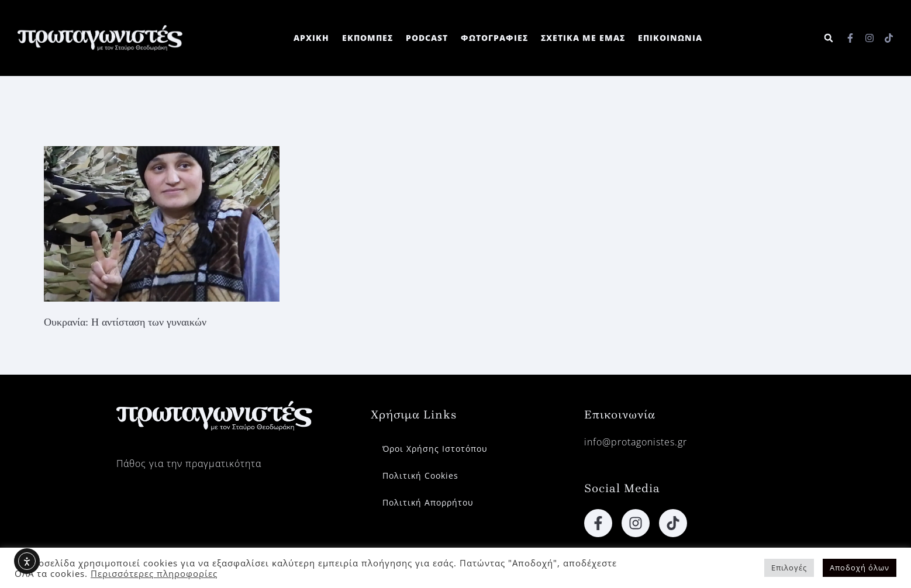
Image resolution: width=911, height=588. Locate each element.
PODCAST (427, 38)
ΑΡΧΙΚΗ (311, 38)
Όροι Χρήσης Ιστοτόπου (435, 449)
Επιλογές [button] (789, 568)
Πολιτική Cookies (420, 475)
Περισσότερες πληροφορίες (154, 573)
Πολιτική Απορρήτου (428, 502)
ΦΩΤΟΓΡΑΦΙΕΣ (494, 38)
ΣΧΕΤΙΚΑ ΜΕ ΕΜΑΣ (583, 38)
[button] (828, 38)
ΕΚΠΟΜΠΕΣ (367, 38)
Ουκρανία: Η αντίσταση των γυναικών (125, 322)
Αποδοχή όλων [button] (860, 568)
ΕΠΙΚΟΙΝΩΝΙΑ (670, 38)
